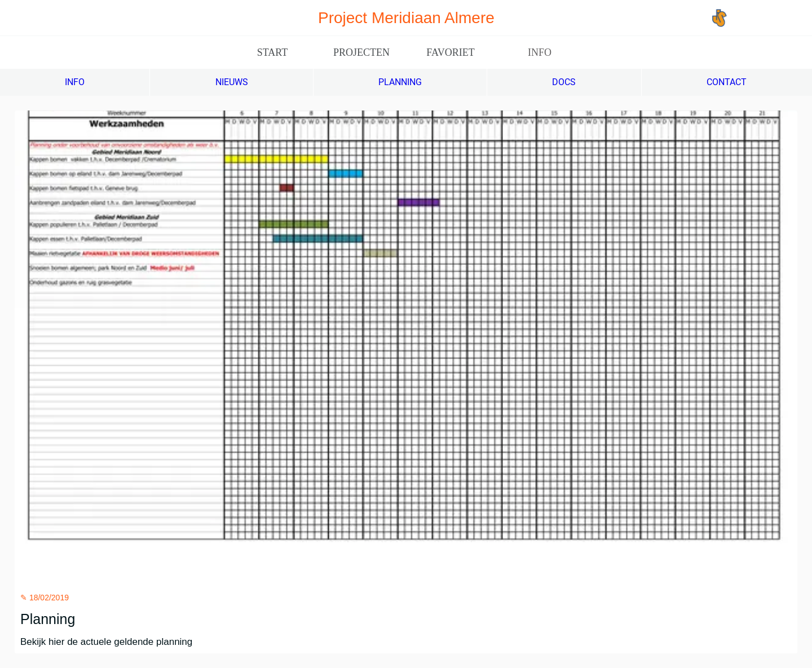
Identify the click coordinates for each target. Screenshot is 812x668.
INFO (75, 82)
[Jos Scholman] (757, 18)
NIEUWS (232, 82)
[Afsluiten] (23, 18)
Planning (48, 619)
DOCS (564, 82)
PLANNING (400, 82)
